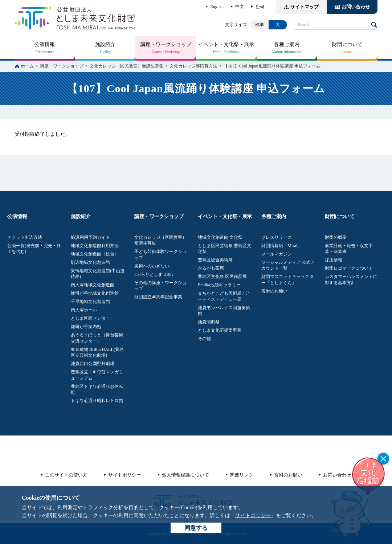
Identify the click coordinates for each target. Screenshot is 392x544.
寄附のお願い (274, 291)
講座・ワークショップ (166, 44)
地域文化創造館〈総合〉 (95, 254)
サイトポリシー (253, 516)
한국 (260, 7)
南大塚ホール (84, 310)
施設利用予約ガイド (90, 237)
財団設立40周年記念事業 (158, 297)
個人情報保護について (185, 475)
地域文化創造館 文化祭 (220, 237)
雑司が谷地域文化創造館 (95, 293)
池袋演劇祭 (209, 322)
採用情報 (334, 260)
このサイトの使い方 (66, 475)
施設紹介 (105, 44)
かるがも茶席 (211, 268)
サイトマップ (305, 7)
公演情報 (45, 44)
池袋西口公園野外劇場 (93, 364)
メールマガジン (277, 254)
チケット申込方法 (25, 237)
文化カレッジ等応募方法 (193, 66)
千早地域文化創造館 (90, 302)
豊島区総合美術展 (215, 260)
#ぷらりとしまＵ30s (154, 274)
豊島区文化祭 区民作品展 (222, 277)
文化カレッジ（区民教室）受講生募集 (127, 66)
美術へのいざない (152, 266)
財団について (347, 44)
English (217, 7)
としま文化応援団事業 (220, 330)
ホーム (27, 66)
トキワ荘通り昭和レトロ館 (97, 401)
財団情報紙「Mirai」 (281, 246)
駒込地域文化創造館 (90, 262)
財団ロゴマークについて (349, 268)
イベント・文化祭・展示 (226, 44)
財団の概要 (336, 237)
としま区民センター (90, 318)
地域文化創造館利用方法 (95, 246)
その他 (204, 339)
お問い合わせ (356, 7)
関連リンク (242, 475)
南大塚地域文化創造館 (93, 285)
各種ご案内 (287, 44)
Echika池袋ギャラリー (219, 285)
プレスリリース (277, 237)
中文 (240, 7)
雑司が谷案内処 (86, 327)
